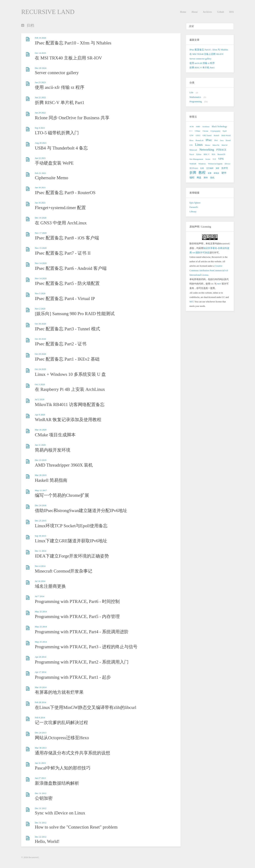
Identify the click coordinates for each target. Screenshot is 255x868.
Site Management (196, 159)
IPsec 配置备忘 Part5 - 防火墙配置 (67, 283)
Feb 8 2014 (40, 718)
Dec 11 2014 (41, 551)
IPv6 (216, 140)
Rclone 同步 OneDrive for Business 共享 (72, 118)
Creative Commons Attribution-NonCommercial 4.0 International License (209, 270)
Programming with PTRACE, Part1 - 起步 (73, 677)
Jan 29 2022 (40, 113)
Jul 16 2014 (40, 581)
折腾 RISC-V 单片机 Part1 (60, 103)
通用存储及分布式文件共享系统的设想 (73, 753)
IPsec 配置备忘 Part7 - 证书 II (63, 253)
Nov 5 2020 (40, 294)
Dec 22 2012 (41, 837)
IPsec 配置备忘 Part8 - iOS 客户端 (67, 238)
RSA (213, 154)
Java (222, 140)
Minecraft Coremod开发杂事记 (64, 571)
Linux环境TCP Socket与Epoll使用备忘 (71, 526)
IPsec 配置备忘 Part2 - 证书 (61, 344)
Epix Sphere (195, 203)
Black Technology (219, 127)
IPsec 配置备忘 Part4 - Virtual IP (65, 299)
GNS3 (198, 135)
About (195, 12)
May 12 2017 (41, 490)
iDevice (227, 164)
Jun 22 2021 (40, 158)
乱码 (202, 168)
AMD (198, 127)
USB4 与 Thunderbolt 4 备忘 (61, 148)
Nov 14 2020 (41, 263)
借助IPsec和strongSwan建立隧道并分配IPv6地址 (81, 511)
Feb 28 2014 (40, 702)
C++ (191, 131)
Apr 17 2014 (41, 672)
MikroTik (216, 145)
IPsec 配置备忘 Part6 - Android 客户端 (71, 268)
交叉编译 (210, 168)
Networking (207, 150)
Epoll (225, 131)
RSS (232, 12)
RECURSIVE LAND (48, 12)
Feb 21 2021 (40, 173)
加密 (217, 168)
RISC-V (207, 154)
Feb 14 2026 (40, 38)
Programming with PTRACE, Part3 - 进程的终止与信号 (86, 647)
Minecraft (193, 150)
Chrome (205, 131)
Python (199, 154)
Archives (207, 12)
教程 (202, 173)
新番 (210, 173)
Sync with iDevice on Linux (60, 813)
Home (183, 12)
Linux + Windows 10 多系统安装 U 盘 (70, 374)
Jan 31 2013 (40, 763)
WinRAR (193, 164)
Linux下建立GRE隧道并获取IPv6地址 (71, 541)
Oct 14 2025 (40, 53)
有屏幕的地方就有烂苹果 (59, 692)
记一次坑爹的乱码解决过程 (61, 722)
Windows (202, 164)
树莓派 (216, 173)
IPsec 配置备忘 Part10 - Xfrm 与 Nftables (73, 43)
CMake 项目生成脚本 (55, 435)
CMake (198, 131)
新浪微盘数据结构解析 (57, 783)
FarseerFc (194, 207)
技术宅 (225, 168)
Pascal (192, 154)
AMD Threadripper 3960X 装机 (64, 465)
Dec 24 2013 (41, 733)
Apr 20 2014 (41, 657)
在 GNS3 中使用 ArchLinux (61, 223)
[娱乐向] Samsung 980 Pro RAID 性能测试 (75, 314)
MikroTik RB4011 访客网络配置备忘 (70, 405)
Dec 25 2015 (41, 521)
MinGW (224, 145)
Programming (196, 102)
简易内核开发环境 (53, 450)
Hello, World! (47, 841)
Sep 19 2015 (40, 536)
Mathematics (195, 97)
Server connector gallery (57, 73)
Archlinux (206, 127)
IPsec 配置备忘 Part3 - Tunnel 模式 (67, 329)
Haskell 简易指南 (51, 480)
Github (221, 12)
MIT (219, 284)
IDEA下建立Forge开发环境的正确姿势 (72, 556)
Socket (208, 159)
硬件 (224, 173)
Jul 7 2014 (39, 596)
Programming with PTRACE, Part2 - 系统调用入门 (82, 662)
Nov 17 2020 (41, 233)
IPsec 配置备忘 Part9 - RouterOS (65, 193)
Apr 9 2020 (40, 415)
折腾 (193, 173)
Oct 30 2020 (40, 324)
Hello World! (226, 135)
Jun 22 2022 (40, 97)
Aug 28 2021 (41, 143)
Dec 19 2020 (41, 218)
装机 (212, 178)
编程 (192, 178)
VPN (221, 159)
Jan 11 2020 (40, 445)
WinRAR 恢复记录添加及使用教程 (68, 420)
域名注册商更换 (50, 586)
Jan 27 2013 (40, 778)
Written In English (215, 164)
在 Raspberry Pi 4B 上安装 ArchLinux (70, 389)
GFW (191, 135)
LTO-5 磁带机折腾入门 (57, 133)
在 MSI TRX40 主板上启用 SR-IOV (68, 58)
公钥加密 (44, 798)
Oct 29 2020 (40, 354)
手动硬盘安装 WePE (54, 163)
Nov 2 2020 (40, 309)
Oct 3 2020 (40, 384)
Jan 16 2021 (40, 203)
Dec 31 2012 (41, 793)
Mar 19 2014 (41, 687)
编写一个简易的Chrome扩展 (62, 495)
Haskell (216, 135)
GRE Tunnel (207, 135)
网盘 (199, 178)
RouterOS (222, 154)
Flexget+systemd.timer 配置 (60, 208)
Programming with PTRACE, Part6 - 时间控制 (77, 601)
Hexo (191, 140)
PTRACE (221, 150)
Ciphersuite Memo (52, 178)
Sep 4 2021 (40, 128)
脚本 (206, 178)
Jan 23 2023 (40, 82)
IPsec (209, 140)
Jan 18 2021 (40, 188)
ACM (192, 127)
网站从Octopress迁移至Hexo (62, 738)
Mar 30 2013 (41, 748)
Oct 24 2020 (40, 369)
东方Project (194, 168)
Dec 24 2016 (41, 505)
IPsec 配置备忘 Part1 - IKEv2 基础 (67, 359)
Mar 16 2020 (41, 430)
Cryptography (216, 131)
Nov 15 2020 (41, 248)
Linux (199, 145)
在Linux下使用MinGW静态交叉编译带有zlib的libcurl (86, 707)
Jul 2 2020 (39, 399)
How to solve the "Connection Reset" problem (76, 827)
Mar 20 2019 (41, 475)
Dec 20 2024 (41, 68)
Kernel (228, 140)
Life (191, 93)
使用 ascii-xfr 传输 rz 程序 (60, 87)
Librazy (193, 212)
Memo (208, 145)
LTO (191, 145)
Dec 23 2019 (41, 460)
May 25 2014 (41, 612)
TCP (214, 159)
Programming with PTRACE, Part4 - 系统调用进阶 (82, 632)
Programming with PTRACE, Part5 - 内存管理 (77, 616)
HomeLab (200, 140)
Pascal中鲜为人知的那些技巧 (63, 768)
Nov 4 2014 (40, 566)
